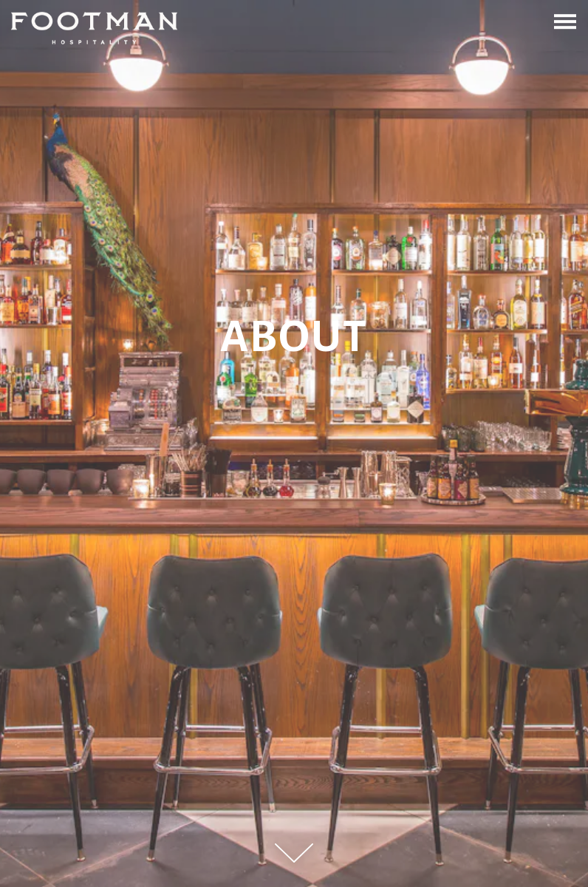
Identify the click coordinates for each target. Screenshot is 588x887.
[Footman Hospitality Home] (94, 28)
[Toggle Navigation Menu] (565, 21)
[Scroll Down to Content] (294, 853)
